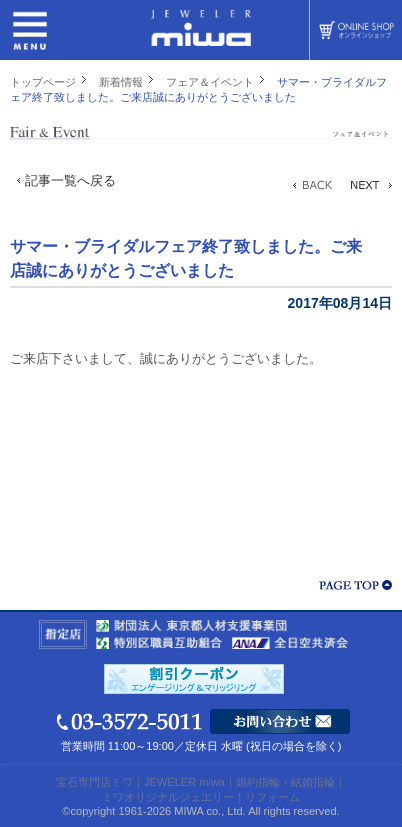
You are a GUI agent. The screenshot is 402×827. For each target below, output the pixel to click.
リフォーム (272, 797)
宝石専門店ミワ (94, 782)
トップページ (43, 82)
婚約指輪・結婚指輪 (285, 782)
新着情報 (121, 82)
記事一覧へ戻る (70, 180)
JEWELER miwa (184, 782)
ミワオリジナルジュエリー (168, 797)
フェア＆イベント (210, 82)
